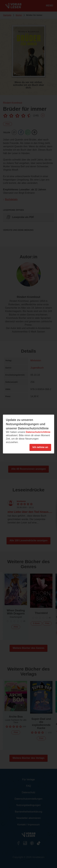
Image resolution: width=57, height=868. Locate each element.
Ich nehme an (40, 447)
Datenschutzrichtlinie (38, 432)
